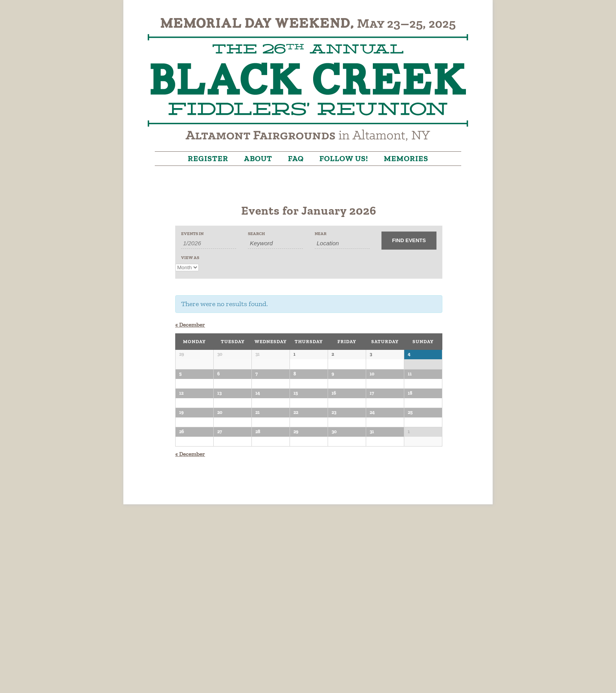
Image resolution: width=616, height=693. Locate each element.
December (190, 325)
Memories (406, 158)
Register (208, 158)
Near (321, 234)
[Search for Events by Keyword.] (275, 243)
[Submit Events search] (409, 241)
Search (256, 234)
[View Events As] (187, 267)
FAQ (296, 158)
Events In (192, 234)
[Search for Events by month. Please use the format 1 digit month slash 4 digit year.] (209, 243)
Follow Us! (344, 158)
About (258, 158)
